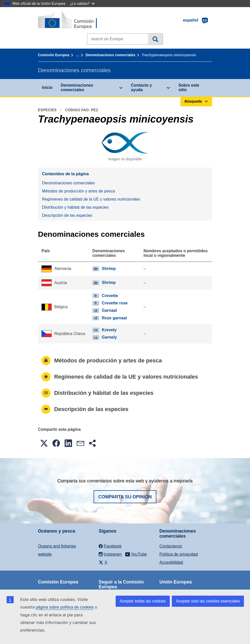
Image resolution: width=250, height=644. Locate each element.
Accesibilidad (171, 562)
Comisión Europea (54, 55)
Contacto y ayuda (142, 87)
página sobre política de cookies (65, 607)
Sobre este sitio (189, 87)
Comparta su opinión (125, 497)
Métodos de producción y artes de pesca (78, 191)
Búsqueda (155, 39)
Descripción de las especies (67, 215)
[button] (44, 443)
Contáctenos (171, 546)
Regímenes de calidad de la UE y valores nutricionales (91, 199)
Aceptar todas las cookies (143, 601)
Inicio (47, 87)
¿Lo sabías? (82, 3)
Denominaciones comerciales (110, 55)
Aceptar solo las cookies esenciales (208, 601)
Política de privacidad (179, 554)
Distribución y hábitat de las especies (75, 207)
